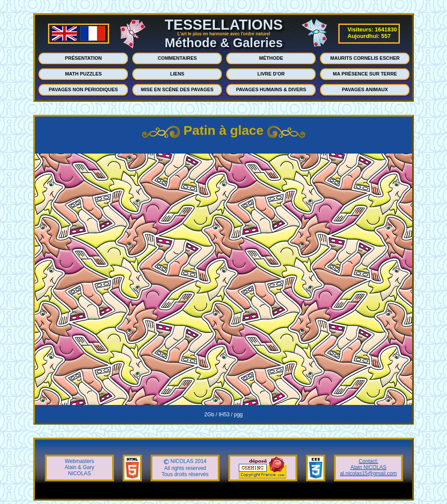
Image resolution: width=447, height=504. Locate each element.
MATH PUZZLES (83, 74)
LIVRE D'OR (271, 74)
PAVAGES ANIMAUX (365, 89)
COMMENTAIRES (177, 58)
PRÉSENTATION (84, 58)
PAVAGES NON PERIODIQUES (83, 89)
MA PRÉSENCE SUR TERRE (365, 74)
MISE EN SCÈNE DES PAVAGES (177, 89)
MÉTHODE (271, 58)
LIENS (177, 74)
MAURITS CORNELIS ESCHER (365, 58)
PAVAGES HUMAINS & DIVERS (271, 89)
